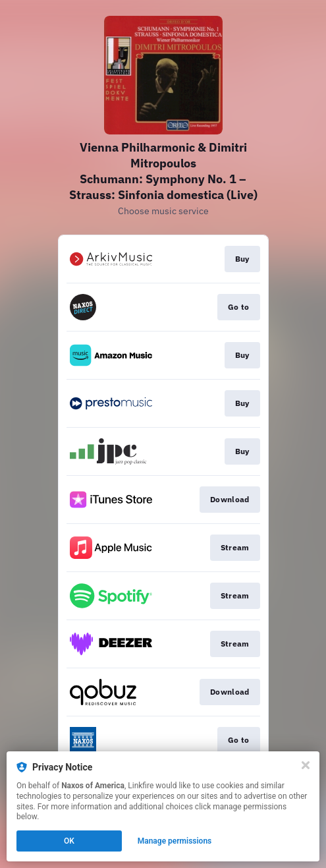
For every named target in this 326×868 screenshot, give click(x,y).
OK (69, 841)
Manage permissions (175, 841)
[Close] (306, 765)
